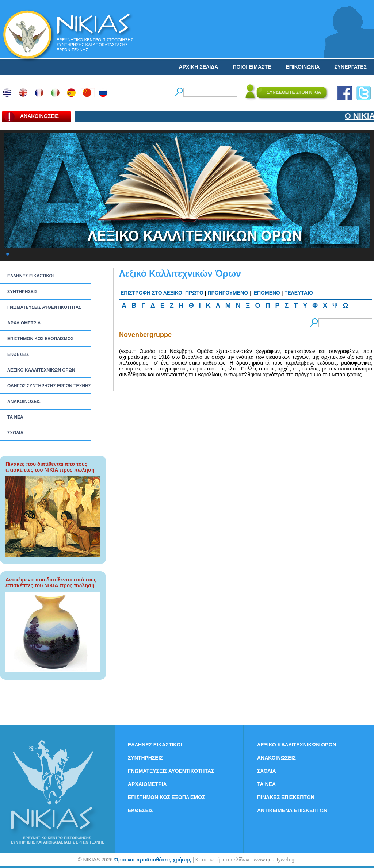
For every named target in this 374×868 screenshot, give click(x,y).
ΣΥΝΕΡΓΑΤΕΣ (350, 67)
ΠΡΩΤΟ (194, 293)
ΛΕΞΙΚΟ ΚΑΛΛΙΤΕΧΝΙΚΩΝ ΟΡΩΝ (41, 370)
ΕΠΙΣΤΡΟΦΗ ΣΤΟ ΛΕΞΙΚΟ (151, 293)
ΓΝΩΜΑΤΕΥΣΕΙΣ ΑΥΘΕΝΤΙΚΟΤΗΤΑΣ (44, 307)
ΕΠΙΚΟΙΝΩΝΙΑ (303, 67)
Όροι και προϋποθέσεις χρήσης (152, 860)
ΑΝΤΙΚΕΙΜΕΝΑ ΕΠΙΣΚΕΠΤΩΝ (292, 810)
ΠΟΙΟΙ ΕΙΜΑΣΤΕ (252, 67)
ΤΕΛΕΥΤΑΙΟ (299, 293)
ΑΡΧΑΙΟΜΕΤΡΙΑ (24, 323)
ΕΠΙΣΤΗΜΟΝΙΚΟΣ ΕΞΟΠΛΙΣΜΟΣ (40, 339)
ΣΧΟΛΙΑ (15, 433)
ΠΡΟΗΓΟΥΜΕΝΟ (228, 293)
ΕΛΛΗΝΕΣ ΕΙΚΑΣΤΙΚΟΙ (30, 276)
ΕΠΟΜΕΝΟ (267, 293)
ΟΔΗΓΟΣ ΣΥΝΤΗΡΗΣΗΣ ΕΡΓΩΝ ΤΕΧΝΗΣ (49, 386)
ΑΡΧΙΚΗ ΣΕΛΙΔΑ (199, 67)
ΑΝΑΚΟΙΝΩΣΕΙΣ (24, 402)
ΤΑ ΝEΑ (15, 417)
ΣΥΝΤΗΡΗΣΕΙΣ (22, 292)
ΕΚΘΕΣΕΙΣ (18, 354)
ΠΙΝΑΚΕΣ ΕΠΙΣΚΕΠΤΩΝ (286, 797)
